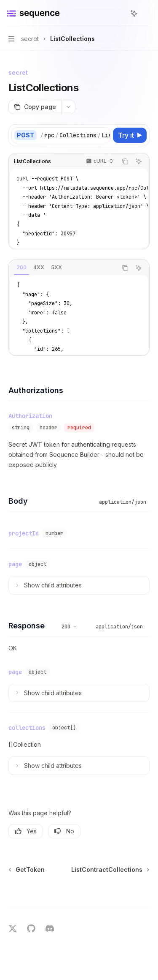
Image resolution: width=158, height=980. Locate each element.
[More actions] (147, 14)
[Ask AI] (139, 161)
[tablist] (63, 268)
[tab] (21, 268)
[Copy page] (35, 107)
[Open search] (118, 14)
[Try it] (130, 135)
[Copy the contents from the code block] (125, 161)
